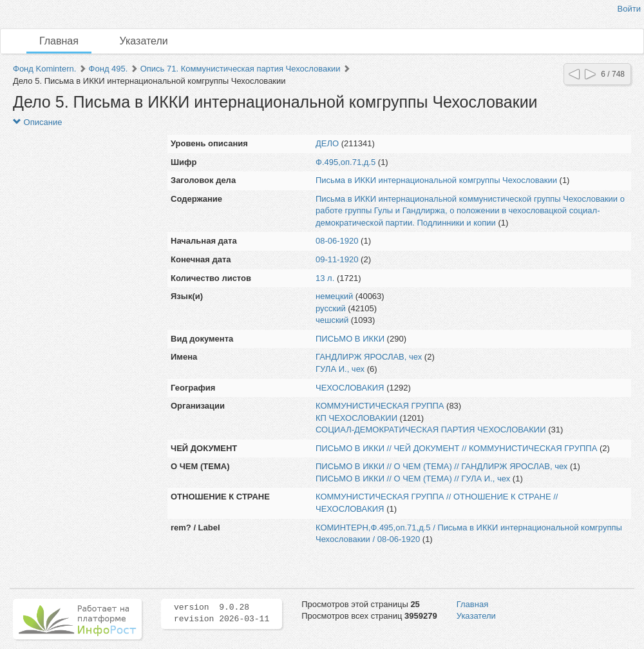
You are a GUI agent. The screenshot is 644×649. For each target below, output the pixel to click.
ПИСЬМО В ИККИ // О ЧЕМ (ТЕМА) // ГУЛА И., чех (413, 479)
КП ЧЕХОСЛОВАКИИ (356, 418)
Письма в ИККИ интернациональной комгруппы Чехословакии (436, 180)
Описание (37, 122)
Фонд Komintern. (44, 69)
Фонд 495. (109, 69)
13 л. (325, 278)
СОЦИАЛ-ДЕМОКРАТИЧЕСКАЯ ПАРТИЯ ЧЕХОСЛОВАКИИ (431, 430)
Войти (629, 9)
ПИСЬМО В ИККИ (350, 339)
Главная (59, 41)
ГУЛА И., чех (340, 369)
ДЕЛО (327, 143)
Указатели (144, 41)
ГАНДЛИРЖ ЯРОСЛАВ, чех (369, 357)
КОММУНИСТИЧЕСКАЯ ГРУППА (380, 406)
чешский (332, 320)
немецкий (334, 296)
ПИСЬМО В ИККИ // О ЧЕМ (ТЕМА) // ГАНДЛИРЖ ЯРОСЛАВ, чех (441, 466)
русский (331, 308)
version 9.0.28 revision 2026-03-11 (222, 614)
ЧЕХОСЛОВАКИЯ (350, 388)
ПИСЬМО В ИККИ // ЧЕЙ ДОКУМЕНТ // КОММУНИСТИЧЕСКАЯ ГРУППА (456, 448)
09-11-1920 (337, 259)
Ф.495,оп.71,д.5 (346, 162)
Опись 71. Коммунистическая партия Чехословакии (241, 69)
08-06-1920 (337, 241)
